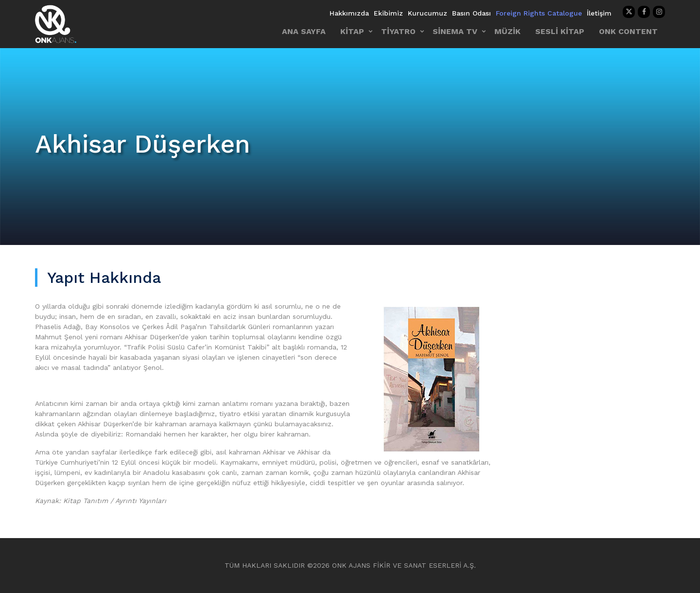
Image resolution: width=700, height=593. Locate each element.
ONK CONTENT (628, 31)
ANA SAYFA (304, 31)
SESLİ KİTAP (560, 31)
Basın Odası (472, 13)
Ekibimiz (388, 13)
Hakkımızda (349, 13)
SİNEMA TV (455, 31)
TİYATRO (398, 31)
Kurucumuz (428, 13)
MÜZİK (507, 31)
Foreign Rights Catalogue (539, 13)
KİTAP (352, 31)
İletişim (599, 13)
